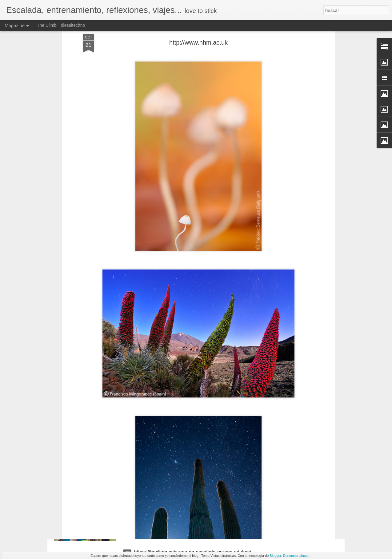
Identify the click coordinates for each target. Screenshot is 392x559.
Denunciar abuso (296, 556)
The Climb (47, 25)
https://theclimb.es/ (155, 482)
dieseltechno (73, 25)
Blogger (275, 556)
